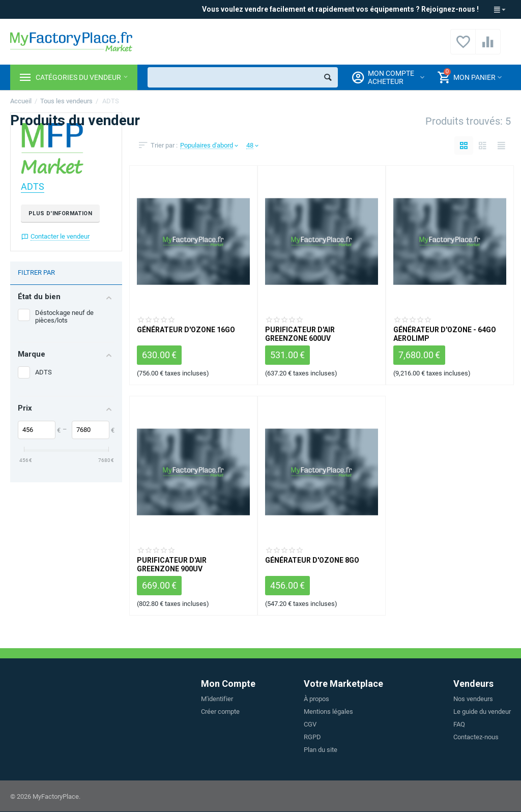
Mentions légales (328, 712)
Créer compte (220, 712)
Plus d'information (60, 213)
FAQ (459, 724)
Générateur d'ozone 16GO (186, 330)
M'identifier (217, 699)
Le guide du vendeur (482, 712)
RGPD (312, 737)
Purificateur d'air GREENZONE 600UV (300, 334)
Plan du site (321, 750)
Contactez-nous (476, 737)
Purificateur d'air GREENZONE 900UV (172, 564)
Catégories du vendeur (78, 77)
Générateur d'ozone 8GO (312, 560)
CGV (310, 724)
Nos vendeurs (473, 699)
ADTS (33, 187)
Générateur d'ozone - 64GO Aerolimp (445, 334)
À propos (316, 699)
